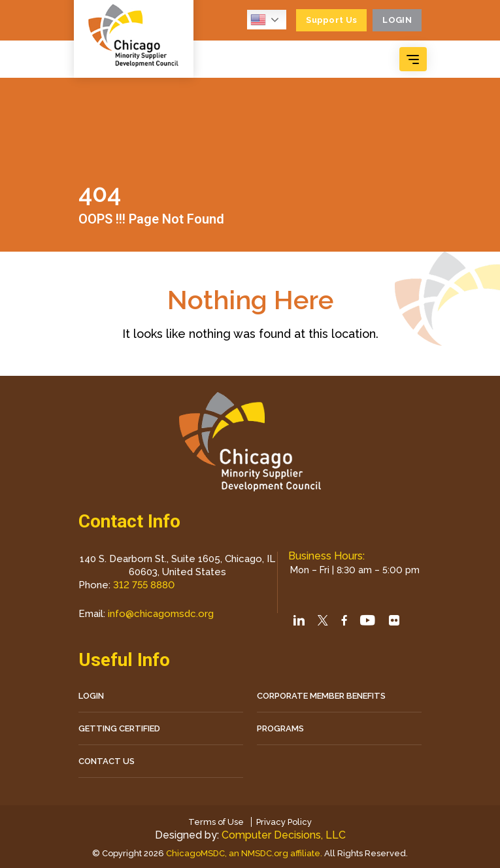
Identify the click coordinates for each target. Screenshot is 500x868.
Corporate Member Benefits (321, 696)
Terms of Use (216, 822)
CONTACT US (107, 761)
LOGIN (91, 696)
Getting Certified (119, 728)
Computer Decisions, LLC (284, 835)
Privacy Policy (284, 822)
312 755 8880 (144, 585)
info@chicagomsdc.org (161, 614)
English (258, 20)
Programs (280, 728)
